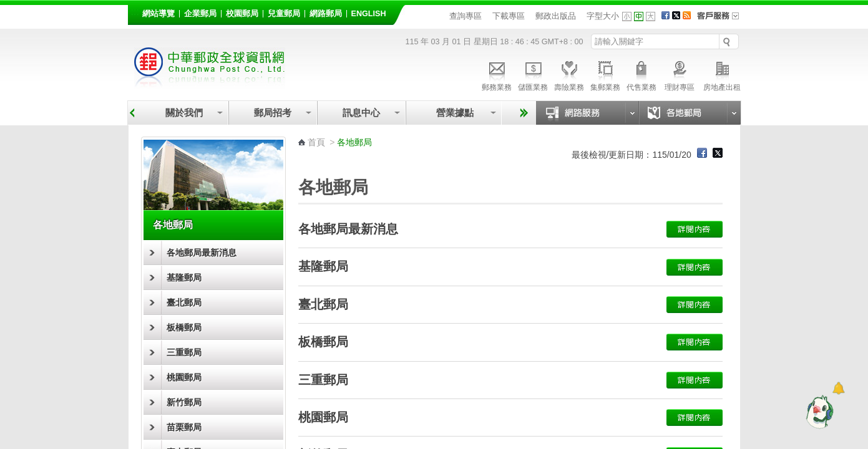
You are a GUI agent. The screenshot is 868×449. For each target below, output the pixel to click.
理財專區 (680, 74)
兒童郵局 (284, 14)
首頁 (316, 142)
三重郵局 (184, 352)
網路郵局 (326, 14)
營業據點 (454, 113)
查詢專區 (466, 16)
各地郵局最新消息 (202, 253)
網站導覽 (158, 14)
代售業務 (641, 74)
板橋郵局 (184, 327)
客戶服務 (722, 20)
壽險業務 (569, 74)
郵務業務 (497, 74)
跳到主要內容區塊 (7, 7)
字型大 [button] (651, 17)
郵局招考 (273, 113)
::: (135, 12)
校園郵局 (242, 14)
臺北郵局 (184, 302)
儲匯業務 (533, 74)
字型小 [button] (627, 17)
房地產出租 (722, 74)
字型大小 (603, 16)
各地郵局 (173, 225)
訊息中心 (361, 113)
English (369, 14)
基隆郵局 (184, 278)
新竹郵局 (184, 402)
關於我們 (184, 113)
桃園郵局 (184, 377)
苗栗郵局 (184, 427)
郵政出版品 (556, 16)
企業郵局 (200, 14)
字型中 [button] (639, 17)
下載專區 (509, 16)
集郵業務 (605, 74)
